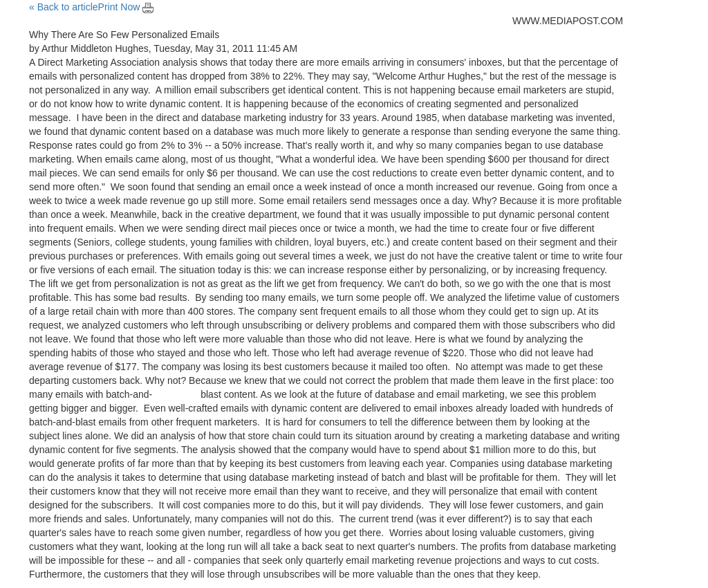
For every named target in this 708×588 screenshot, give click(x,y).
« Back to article (64, 7)
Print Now (126, 7)
